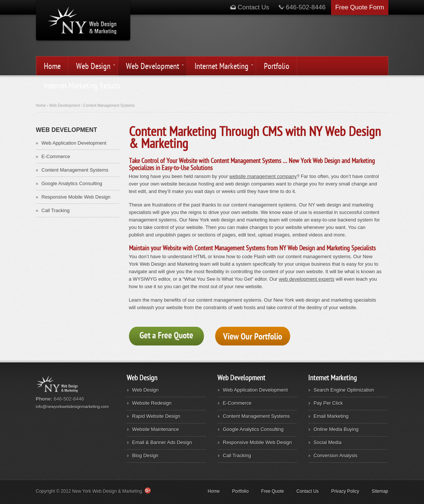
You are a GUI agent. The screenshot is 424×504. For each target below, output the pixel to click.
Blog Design (145, 455)
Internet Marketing (220, 67)
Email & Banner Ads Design (162, 442)
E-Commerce (56, 156)
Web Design (92, 67)
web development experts (307, 279)
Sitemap (380, 491)
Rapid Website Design (156, 416)
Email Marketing (331, 416)
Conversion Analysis (336, 455)
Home (52, 66)
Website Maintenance (156, 429)
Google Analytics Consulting (72, 183)
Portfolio (277, 66)
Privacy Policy (345, 491)
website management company (263, 176)
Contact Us (250, 7)
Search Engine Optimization (344, 390)
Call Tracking (56, 210)
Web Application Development (74, 143)
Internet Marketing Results (82, 86)
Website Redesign (152, 403)
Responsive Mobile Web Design (76, 197)
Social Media (328, 442)
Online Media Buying (336, 429)
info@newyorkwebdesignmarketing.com (73, 407)
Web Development (151, 67)
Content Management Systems (75, 170)
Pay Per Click (328, 403)
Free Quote (273, 491)
